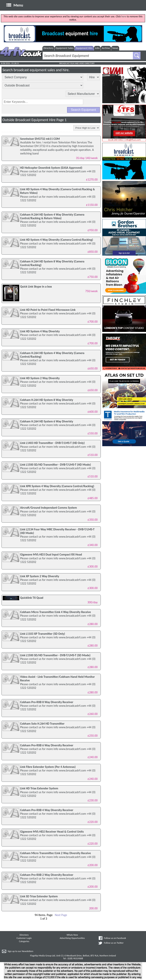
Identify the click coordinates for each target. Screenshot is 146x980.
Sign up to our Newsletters (20, 951)
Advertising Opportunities (72, 938)
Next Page (61, 915)
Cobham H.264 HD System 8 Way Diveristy (47, 400)
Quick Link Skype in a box (36, 287)
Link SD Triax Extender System (39, 896)
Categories (24, 941)
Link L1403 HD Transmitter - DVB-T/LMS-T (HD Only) (52, 443)
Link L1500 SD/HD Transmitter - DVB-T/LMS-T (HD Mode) (56, 465)
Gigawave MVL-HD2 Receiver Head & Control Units (52, 832)
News (115, 48)
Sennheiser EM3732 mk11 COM (40, 139)
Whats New (72, 935)
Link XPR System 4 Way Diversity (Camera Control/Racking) (57, 486)
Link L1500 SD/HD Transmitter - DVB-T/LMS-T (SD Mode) (55, 655)
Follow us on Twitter (114, 943)
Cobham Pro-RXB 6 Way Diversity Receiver (47, 745)
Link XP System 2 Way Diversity (40, 576)
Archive (106, 48)
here (124, 16)
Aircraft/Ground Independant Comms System (49, 508)
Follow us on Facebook (115, 938)
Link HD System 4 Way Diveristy (40, 331)
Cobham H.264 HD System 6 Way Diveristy (47, 421)
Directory (48, 48)
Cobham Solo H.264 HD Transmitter (42, 724)
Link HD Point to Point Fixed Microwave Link (48, 310)
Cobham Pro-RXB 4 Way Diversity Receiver (47, 810)
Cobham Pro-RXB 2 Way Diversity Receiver (47, 875)
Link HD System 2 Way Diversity (40, 378)
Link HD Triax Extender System (39, 788)
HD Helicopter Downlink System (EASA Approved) (51, 168)
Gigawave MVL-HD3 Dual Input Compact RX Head (51, 554)
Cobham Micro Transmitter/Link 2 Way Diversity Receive (56, 853)
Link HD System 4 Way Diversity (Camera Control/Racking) (57, 240)
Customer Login (24, 938)
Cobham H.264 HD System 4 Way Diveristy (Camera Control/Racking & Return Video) (52, 216)
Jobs (97, 48)
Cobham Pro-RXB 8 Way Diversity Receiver (47, 702)
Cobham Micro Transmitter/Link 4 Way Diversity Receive (56, 612)
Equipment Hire (84, 48)
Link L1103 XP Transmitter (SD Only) (43, 634)
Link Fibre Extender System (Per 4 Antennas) (48, 767)
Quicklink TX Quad (32, 598)
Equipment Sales (65, 48)
